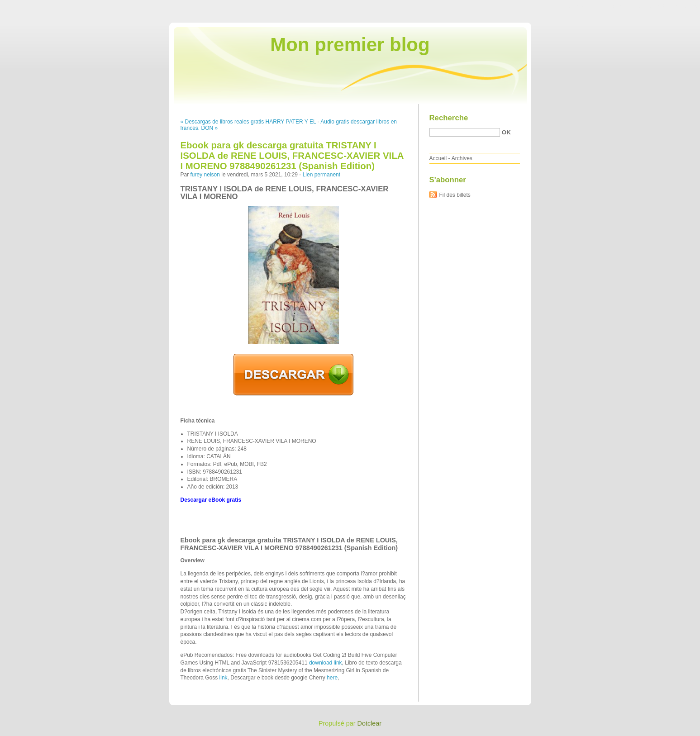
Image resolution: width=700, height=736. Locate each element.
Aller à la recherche (674, 6)
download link (326, 663)
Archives (462, 158)
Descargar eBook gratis (211, 500)
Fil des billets (455, 195)
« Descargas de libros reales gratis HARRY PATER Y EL (248, 122)
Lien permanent (321, 175)
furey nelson (205, 175)
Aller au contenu (589, 6)
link (224, 678)
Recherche (449, 118)
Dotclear (370, 723)
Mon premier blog (350, 45)
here (332, 678)
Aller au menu (629, 6)
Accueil (438, 158)
